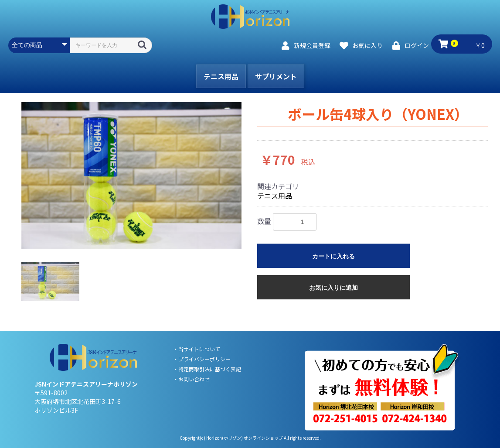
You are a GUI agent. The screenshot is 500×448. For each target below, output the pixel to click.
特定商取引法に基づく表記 (210, 369)
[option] (131, 175)
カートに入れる (333, 256)
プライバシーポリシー (204, 359)
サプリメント (276, 76)
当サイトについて (199, 349)
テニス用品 (221, 76)
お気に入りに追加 (333, 288)
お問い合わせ (194, 379)
